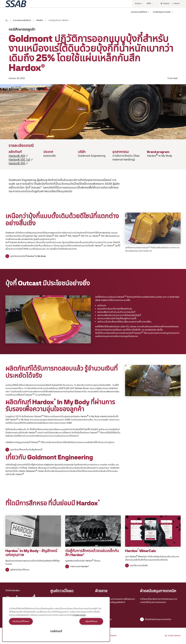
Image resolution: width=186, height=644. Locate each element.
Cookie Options (173, 636)
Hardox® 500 (18, 163)
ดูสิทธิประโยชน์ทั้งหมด (17, 570)
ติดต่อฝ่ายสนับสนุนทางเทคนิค (156, 619)
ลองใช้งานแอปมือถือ (136, 566)
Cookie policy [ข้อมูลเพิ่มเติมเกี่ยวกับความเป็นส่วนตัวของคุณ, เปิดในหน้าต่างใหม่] (79, 615)
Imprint (113, 636)
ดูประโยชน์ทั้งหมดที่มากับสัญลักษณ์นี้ (24, 450)
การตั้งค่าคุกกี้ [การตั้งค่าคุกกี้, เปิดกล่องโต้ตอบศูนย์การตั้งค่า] (56, 631)
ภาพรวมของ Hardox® (77, 566)
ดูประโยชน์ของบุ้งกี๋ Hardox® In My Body (26, 256)
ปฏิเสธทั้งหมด (80, 621)
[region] (56, 619)
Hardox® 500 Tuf (21, 160)
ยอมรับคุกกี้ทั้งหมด (32, 621)
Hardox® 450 (18, 156)
